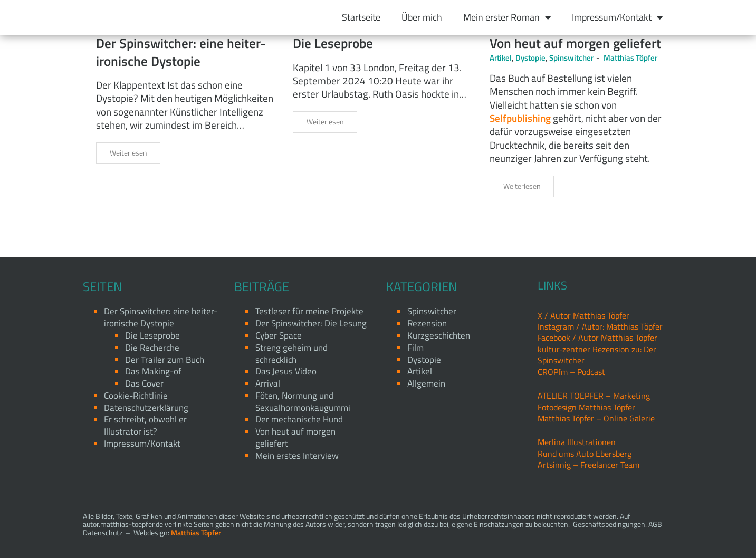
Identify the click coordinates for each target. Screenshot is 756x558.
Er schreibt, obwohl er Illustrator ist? (145, 425)
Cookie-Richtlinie (136, 396)
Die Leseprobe (333, 43)
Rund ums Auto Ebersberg (585, 454)
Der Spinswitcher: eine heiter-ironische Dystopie (181, 52)
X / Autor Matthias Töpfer (583, 315)
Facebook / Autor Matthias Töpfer (597, 338)
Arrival (268, 383)
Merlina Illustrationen (577, 442)
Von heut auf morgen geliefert (575, 43)
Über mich (422, 17)
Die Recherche (152, 348)
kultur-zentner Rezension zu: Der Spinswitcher (597, 355)
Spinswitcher (571, 58)
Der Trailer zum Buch (165, 360)
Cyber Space (279, 335)
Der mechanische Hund (299, 419)
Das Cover (144, 383)
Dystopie (530, 58)
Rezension (427, 323)
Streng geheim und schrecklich (291, 354)
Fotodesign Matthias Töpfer (586, 407)
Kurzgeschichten (439, 335)
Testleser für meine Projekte (309, 311)
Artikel (501, 58)
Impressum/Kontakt (617, 17)
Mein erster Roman (507, 17)
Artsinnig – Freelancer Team (588, 465)
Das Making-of (153, 371)
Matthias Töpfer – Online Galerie (596, 418)
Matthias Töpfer (630, 58)
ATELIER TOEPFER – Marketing (594, 396)
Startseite (361, 17)
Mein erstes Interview (297, 456)
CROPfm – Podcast (571, 372)
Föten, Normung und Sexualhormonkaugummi (303, 402)
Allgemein (426, 383)
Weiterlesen (128, 153)
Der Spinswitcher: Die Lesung (311, 323)
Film (415, 348)
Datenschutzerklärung (146, 408)
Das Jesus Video (286, 371)
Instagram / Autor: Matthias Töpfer (600, 326)
